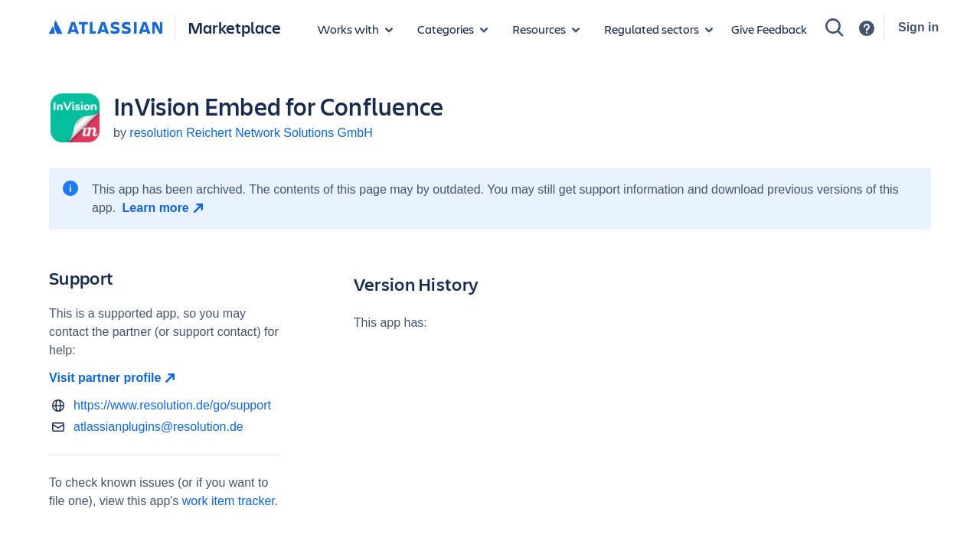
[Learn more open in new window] (165, 208)
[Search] (835, 28)
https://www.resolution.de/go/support (172, 405)
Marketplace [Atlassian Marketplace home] (234, 27)
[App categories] (452, 29)
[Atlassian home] (106, 28)
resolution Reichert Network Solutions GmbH (251, 133)
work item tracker (229, 501)
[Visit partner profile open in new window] (165, 378)
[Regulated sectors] (658, 29)
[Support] (867, 28)
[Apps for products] (355, 29)
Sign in (918, 27)
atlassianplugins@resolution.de (158, 427)
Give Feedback (769, 29)
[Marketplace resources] (546, 29)
